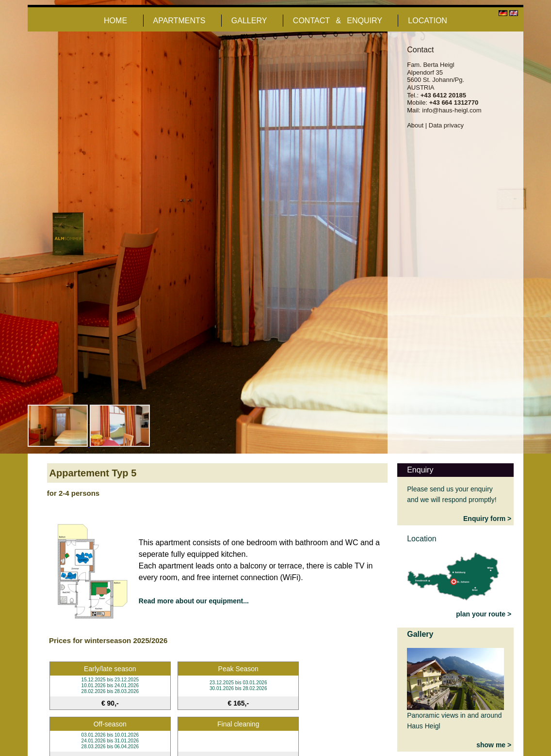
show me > (494, 745)
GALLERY (249, 21)
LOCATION (428, 21)
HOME (115, 21)
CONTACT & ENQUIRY (338, 21)
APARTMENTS (179, 21)
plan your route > (484, 614)
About (415, 125)
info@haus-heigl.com (452, 110)
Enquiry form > (487, 519)
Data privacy (446, 125)
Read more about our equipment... (194, 601)
